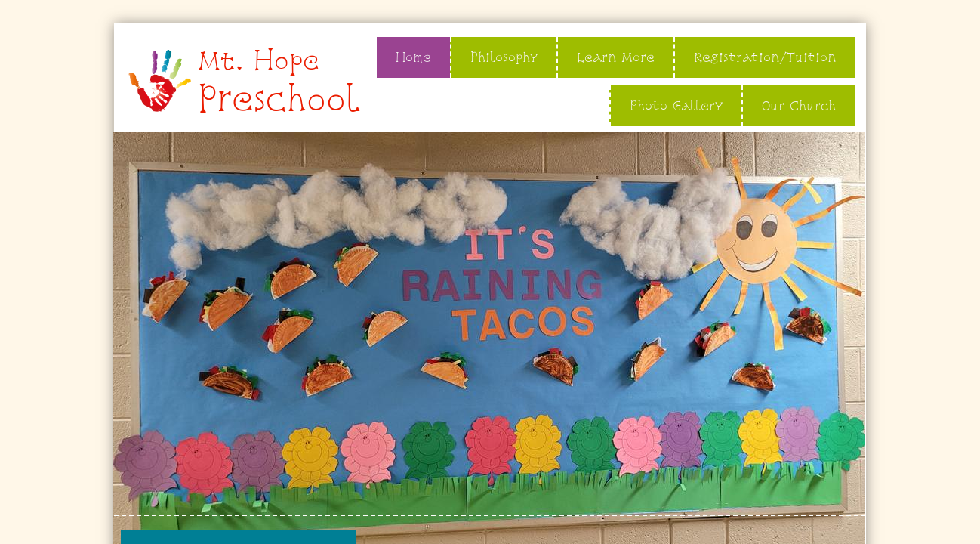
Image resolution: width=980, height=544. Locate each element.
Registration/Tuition (765, 57)
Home (413, 57)
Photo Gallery (676, 105)
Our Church (799, 105)
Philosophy (504, 57)
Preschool (279, 99)
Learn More (616, 57)
